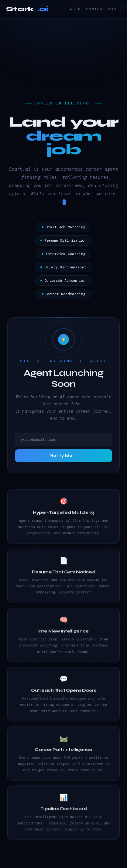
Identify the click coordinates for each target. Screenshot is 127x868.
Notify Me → (63, 457)
